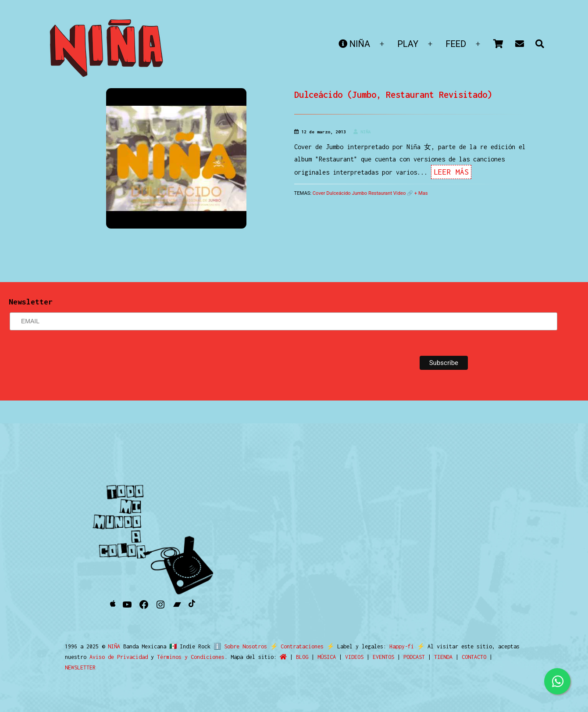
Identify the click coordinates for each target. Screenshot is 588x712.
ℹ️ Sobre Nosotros (238, 646)
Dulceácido (338, 193)
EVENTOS (383, 657)
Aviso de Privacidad (119, 657)
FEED (456, 44)
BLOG (302, 657)
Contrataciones (298, 646)
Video (399, 193)
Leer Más (451, 172)
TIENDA (443, 657)
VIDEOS (354, 657)
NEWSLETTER (80, 667)
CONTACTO (474, 657)
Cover (319, 193)
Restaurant (380, 193)
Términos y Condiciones (191, 657)
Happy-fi (398, 646)
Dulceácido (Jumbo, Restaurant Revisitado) (393, 95)
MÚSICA (327, 657)
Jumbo (359, 193)
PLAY (408, 44)
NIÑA (354, 44)
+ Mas (421, 193)
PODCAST (414, 657)
